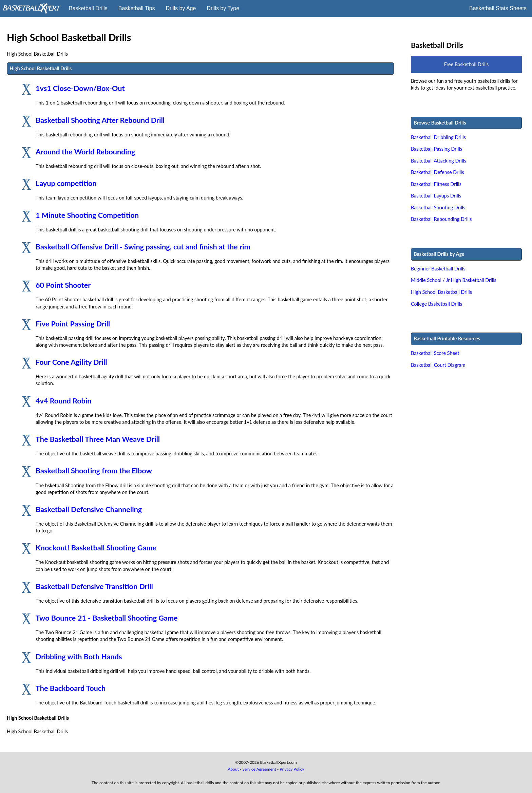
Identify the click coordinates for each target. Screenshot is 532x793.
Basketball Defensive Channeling (89, 509)
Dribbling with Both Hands (79, 657)
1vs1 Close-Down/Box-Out (80, 88)
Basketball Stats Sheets (498, 8)
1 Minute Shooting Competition (87, 215)
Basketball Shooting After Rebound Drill (100, 120)
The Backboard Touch (71, 688)
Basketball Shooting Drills (438, 207)
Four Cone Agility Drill (71, 362)
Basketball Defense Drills (438, 172)
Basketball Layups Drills (436, 196)
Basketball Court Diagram (438, 365)
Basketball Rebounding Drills (441, 219)
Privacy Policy (292, 769)
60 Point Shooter (63, 285)
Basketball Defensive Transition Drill (94, 586)
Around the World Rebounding (85, 152)
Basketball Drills (88, 8)
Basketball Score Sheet (435, 353)
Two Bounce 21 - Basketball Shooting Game (107, 618)
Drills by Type (223, 8)
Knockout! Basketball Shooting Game (96, 548)
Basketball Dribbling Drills (438, 137)
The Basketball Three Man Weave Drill (98, 439)
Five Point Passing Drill (73, 324)
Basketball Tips (137, 8)
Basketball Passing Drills (436, 149)
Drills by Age (181, 8)
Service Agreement (259, 769)
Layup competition (66, 183)
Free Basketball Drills (467, 64)
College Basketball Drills (436, 304)
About (233, 769)
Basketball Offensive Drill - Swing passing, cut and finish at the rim (143, 247)
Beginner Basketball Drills (438, 269)
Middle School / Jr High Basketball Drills (454, 280)
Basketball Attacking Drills (439, 161)
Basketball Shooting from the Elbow (94, 471)
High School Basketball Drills (441, 292)
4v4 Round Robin (64, 401)
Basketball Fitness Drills (436, 184)
